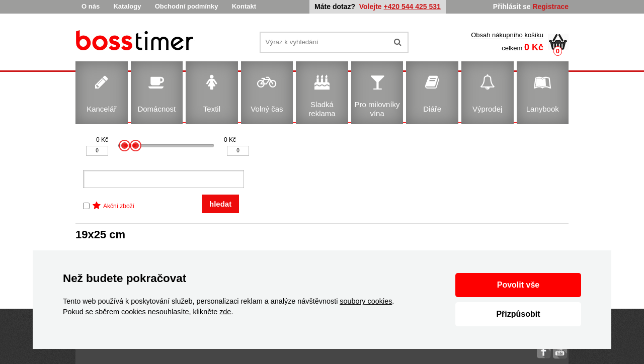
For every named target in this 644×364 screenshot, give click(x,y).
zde (225, 312)
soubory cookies (366, 301)
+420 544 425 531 (412, 7)
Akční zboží (119, 206)
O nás (91, 6)
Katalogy (127, 6)
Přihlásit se (512, 7)
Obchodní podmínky (187, 6)
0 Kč (102, 140)
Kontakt (244, 6)
